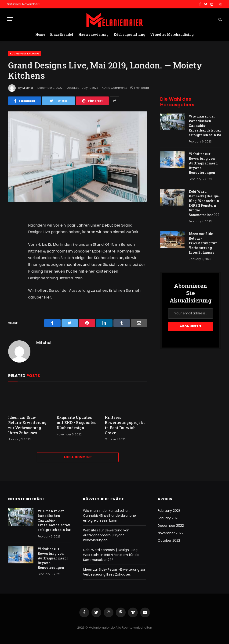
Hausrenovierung (93, 34)
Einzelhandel (62, 34)
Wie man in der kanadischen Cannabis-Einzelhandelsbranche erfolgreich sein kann (208, 126)
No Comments (115, 88)
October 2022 (169, 541)
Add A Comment (78, 457)
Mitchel (28, 88)
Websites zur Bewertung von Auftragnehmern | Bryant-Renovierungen (204, 163)
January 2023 (169, 518)
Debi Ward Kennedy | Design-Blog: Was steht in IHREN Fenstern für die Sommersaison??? (204, 203)
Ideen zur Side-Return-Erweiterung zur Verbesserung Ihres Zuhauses (27, 425)
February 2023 (169, 511)
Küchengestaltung (129, 34)
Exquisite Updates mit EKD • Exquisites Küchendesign (76, 422)
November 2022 (171, 533)
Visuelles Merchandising (172, 34)
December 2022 (171, 526)
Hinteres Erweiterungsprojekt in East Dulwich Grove (125, 425)
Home (40, 34)
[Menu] (10, 19)
